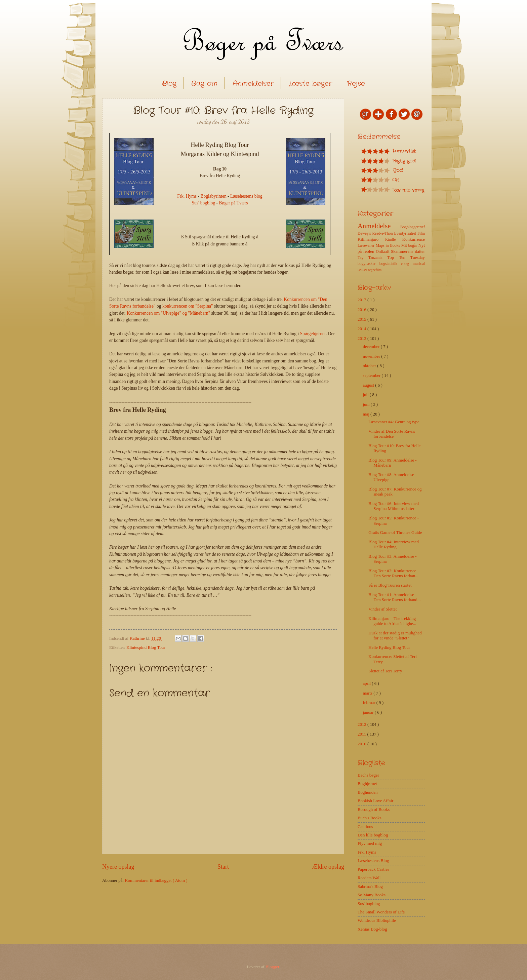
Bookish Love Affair (375, 801)
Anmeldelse (379, 226)
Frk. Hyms (187, 196)
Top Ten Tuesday (406, 258)
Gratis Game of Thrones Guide (395, 533)
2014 (362, 329)
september (372, 376)
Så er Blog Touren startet (390, 585)
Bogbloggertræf (413, 227)
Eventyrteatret (406, 233)
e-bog (407, 264)
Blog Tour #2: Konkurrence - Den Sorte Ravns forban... (394, 573)
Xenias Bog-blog (372, 929)
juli (366, 395)
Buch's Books (370, 818)
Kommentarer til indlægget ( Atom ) (156, 880)
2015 (362, 319)
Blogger (272, 967)
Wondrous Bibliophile (377, 920)
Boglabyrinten (213, 196)
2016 (362, 310)
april (367, 683)
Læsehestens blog (246, 196)
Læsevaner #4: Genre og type (394, 422)
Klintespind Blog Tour (146, 648)
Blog (169, 84)
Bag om (204, 84)
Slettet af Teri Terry (385, 671)
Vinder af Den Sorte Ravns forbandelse (392, 434)
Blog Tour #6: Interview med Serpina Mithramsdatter (394, 506)
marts (368, 693)
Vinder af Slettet (382, 609)
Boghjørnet (367, 784)
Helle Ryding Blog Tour (389, 648)
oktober (370, 366)
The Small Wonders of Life (381, 912)
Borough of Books (374, 810)
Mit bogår (410, 246)
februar (369, 703)
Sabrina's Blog (370, 887)
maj (367, 414)
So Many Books (372, 895)
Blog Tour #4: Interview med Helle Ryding (394, 544)
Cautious (365, 827)
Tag (363, 258)
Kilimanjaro (371, 239)
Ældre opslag (328, 867)
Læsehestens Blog (373, 861)
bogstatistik (390, 264)
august (369, 385)
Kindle (394, 240)
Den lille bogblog (373, 835)
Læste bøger (310, 84)
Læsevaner (367, 246)
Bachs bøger (368, 775)
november (372, 356)
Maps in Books (389, 246)
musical (419, 264)
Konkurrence (414, 239)
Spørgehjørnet (313, 334)
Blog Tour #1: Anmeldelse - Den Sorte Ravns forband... (394, 597)
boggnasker (369, 264)
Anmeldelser (253, 84)
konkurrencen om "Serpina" (188, 306)
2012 (362, 724)
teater (363, 270)
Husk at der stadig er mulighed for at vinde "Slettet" (395, 636)
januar (369, 712)
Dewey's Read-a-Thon (376, 233)
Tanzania (378, 258)
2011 (362, 734)
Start (223, 867)
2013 (362, 339)
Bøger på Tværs (233, 203)
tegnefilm (375, 270)
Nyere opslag (118, 867)
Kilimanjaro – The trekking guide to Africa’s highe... (392, 621)
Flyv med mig (370, 844)
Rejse (356, 84)
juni (367, 404)
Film (421, 233)
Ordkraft (383, 252)
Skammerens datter (408, 251)
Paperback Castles (373, 869)
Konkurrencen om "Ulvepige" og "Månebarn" (168, 313)
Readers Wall (369, 878)
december (372, 347)
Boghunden (368, 792)
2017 (362, 300)
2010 (362, 744)
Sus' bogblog (203, 203)
